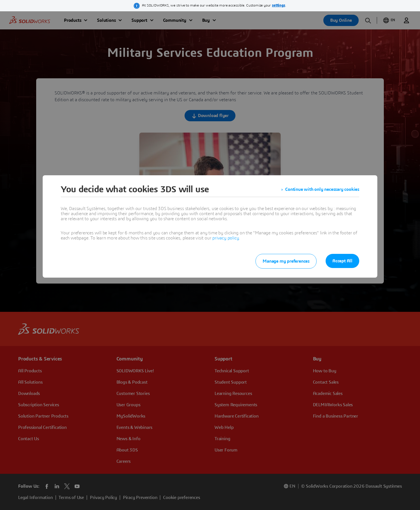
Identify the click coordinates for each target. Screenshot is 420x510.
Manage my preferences (286, 261)
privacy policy (226, 238)
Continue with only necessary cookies (322, 189)
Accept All (342, 261)
